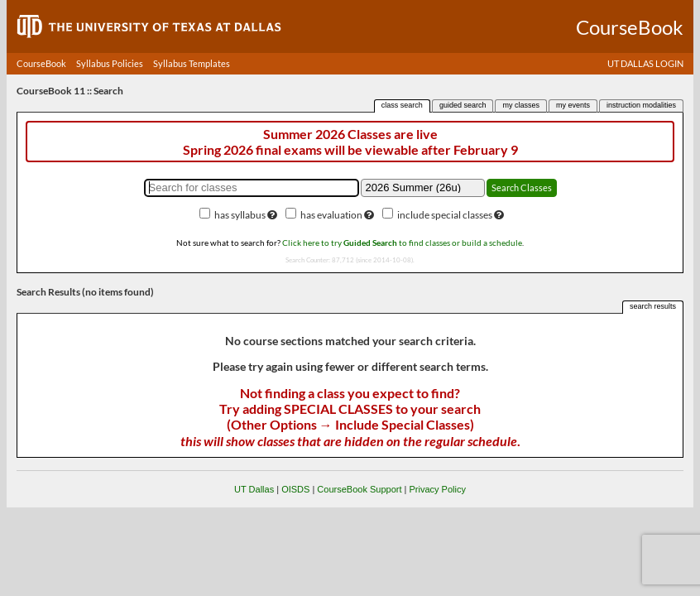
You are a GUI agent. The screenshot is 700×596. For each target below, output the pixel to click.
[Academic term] (423, 188)
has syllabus (240, 215)
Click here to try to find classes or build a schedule (402, 243)
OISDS (295, 489)
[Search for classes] (252, 188)
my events (573, 105)
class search (402, 105)
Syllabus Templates (192, 63)
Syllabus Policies (110, 63)
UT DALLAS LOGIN (645, 63)
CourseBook (41, 63)
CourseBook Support (359, 489)
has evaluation (331, 215)
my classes (521, 105)
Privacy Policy (437, 489)
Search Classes (522, 187)
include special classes (445, 215)
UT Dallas (254, 489)
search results (653, 306)
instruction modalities (641, 105)
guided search (463, 105)
